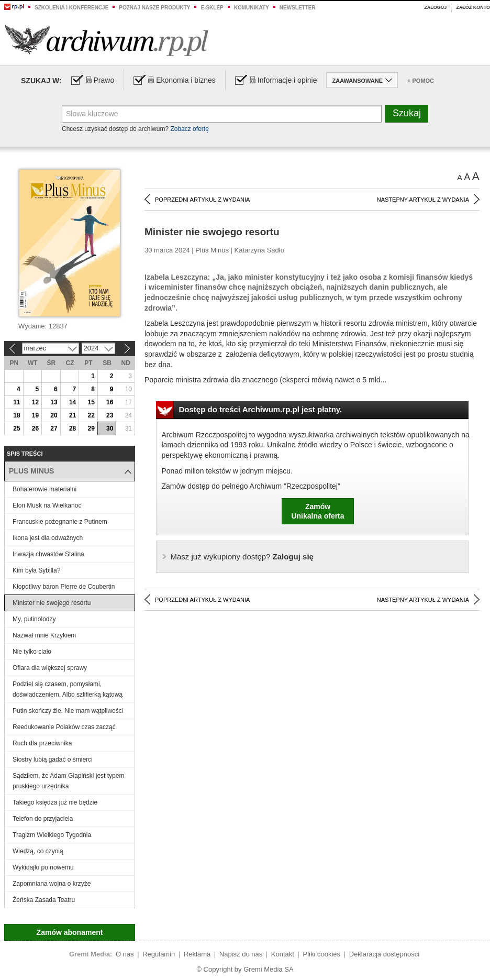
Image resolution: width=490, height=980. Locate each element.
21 (73, 415)
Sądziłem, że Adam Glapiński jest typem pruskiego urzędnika (68, 781)
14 (73, 402)
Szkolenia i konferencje (71, 8)
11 (16, 402)
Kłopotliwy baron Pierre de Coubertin (64, 587)
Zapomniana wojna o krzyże (52, 884)
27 (54, 428)
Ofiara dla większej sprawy (51, 668)
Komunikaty (252, 8)
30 (110, 428)
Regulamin (159, 954)
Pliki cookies (322, 954)
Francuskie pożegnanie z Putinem (60, 522)
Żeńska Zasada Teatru (44, 900)
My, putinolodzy (34, 619)
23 (110, 415)
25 (16, 428)
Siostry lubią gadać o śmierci (53, 759)
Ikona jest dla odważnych (48, 538)
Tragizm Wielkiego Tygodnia (52, 835)
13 (54, 402)
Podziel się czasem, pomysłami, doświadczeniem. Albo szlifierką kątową (68, 689)
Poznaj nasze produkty (154, 8)
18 (16, 415)
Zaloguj (435, 7)
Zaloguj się (242, 557)
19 (35, 415)
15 (91, 402)
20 (54, 415)
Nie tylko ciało (32, 652)
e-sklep (212, 8)
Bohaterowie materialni (44, 489)
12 (35, 402)
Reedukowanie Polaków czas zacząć (64, 727)
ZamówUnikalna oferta (318, 511)
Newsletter (298, 8)
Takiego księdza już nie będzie (55, 802)
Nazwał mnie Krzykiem (44, 635)
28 (73, 428)
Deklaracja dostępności (384, 954)
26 (35, 428)
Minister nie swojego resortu (52, 603)
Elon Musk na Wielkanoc (47, 505)
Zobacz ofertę (189, 129)
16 (110, 402)
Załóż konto (473, 7)
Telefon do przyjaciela (43, 819)
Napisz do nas (241, 954)
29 (91, 428)
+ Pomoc (421, 81)
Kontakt (283, 954)
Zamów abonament (70, 932)
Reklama (197, 954)
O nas (125, 954)
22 (91, 415)
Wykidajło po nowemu (43, 867)
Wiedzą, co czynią (38, 851)
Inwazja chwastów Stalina (48, 554)
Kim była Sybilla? (36, 570)
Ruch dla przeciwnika (42, 743)
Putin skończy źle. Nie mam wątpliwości (68, 711)
